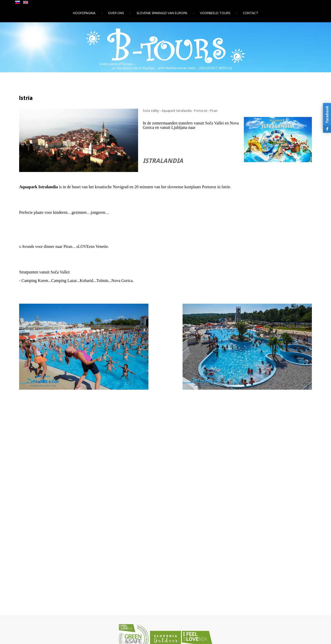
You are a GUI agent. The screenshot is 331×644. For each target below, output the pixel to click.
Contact (251, 13)
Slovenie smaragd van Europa (162, 13)
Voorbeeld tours (215, 13)
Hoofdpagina (84, 13)
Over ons (116, 13)
